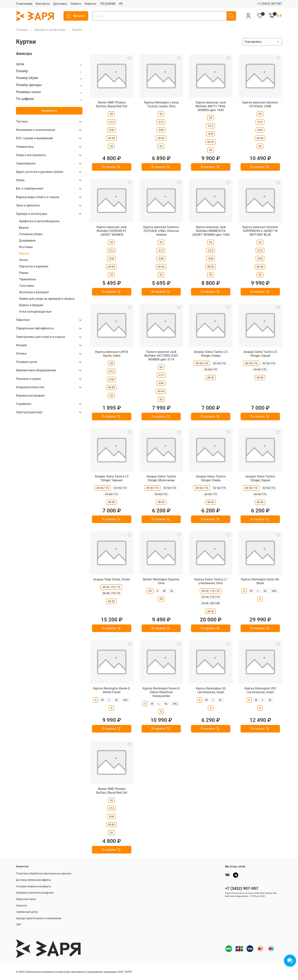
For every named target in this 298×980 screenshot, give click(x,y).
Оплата (76, 4)
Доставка (60, 4)
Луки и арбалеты (28, 205)
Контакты (43, 4)
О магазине (24, 4)
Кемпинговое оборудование (36, 370)
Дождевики (27, 241)
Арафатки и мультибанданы (39, 221)
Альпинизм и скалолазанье (36, 130)
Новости (90, 4)
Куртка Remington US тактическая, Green (211, 690)
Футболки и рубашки (34, 292)
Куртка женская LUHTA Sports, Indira (112, 354)
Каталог (76, 16)
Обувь (20, 180)
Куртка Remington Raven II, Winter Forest (112, 690)
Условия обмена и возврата (33, 886)
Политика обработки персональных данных (44, 874)
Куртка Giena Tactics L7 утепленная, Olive (211, 581)
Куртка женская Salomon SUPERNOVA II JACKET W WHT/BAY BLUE (260, 231)
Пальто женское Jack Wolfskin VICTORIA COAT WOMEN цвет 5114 (161, 356)
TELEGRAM (108, 4)
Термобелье (28, 279)
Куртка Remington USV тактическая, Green (260, 690)
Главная (22, 30)
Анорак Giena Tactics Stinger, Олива (211, 478)
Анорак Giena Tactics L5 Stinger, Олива (211, 354)
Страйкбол (24, 404)
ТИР (19, 925)
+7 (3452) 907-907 (270, 4)
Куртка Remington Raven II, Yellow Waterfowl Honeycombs (161, 692)
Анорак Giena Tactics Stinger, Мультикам (161, 478)
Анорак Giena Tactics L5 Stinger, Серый (260, 354)
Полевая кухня (27, 362)
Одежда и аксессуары (50, 30)
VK (121, 4)
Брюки (24, 228)
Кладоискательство (30, 387)
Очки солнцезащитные (35, 312)
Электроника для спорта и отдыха (40, 337)
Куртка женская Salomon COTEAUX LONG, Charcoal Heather (161, 231)
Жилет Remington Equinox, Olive (161, 581)
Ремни (24, 273)
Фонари (21, 345)
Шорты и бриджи (31, 305)
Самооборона (26, 163)
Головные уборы (31, 234)
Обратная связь (26, 899)
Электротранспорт (29, 412)
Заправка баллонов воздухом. (35, 893)
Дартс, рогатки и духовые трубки (40, 172)
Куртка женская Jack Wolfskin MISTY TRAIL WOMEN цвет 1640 (211, 106)
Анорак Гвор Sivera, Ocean (112, 579)
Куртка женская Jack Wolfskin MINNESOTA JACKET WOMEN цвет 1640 (211, 231)
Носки (23, 260)
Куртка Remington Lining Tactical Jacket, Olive (161, 104)
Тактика (22, 121)
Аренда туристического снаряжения (39, 918)
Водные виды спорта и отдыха (38, 197)
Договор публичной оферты (33, 880)
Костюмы (26, 247)
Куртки (24, 253)
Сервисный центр (27, 912)
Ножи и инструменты (31, 155)
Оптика (21, 354)
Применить (49, 111)
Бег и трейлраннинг (30, 188)
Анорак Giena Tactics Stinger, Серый (260, 478)
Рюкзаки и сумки (28, 379)
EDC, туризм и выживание (34, 138)
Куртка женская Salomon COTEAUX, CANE (260, 104)
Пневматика (25, 147)
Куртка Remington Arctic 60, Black (260, 581)
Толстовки (27, 286)
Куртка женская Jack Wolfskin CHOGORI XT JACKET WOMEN (112, 231)
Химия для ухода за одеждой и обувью (47, 299)
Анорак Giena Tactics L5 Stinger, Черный (112, 478)
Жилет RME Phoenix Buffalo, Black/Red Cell (112, 104)
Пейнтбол (23, 320)
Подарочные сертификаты (35, 328)
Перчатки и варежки (34, 266)
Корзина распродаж (30, 396)
